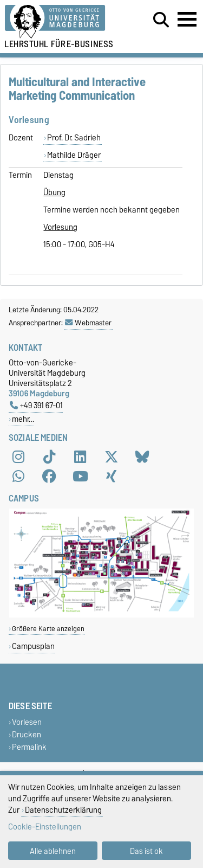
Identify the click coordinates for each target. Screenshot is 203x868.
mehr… (23, 419)
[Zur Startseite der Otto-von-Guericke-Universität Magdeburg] (63, 22)
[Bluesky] (142, 457)
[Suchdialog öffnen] (161, 20)
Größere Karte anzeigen (48, 629)
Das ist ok (146, 851)
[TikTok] (49, 457)
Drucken (27, 734)
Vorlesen (27, 722)
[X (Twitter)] (112, 457)
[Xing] (112, 477)
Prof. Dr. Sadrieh (74, 138)
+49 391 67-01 (36, 405)
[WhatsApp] (18, 477)
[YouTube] (80, 477)
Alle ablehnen (53, 851)
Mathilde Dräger (74, 155)
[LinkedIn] (80, 457)
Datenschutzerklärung (63, 810)
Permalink (29, 747)
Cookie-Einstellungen (45, 827)
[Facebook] (49, 477)
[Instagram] (18, 457)
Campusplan (33, 646)
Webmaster (88, 323)
